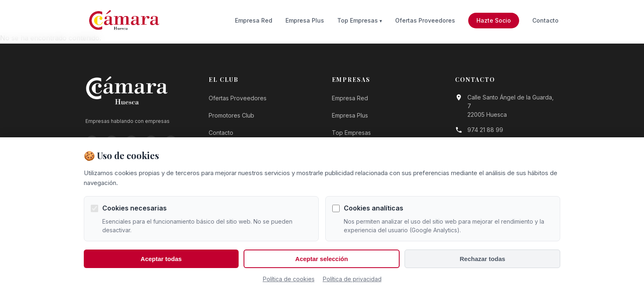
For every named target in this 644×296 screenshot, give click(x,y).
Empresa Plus (305, 20)
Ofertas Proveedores (425, 20)
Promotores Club (231, 115)
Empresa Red (254, 20)
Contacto (545, 20)
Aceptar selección (322, 259)
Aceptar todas (161, 259)
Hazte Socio (494, 20)
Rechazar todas (482, 259)
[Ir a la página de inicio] (124, 21)
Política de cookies (289, 279)
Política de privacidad (352, 279)
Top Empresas (358, 20)
